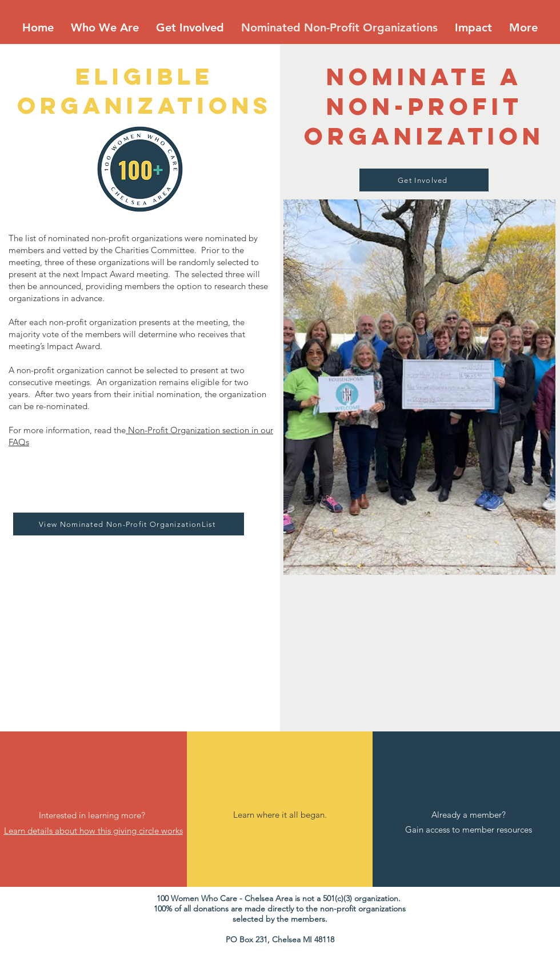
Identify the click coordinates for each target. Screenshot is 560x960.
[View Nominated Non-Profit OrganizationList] (129, 524)
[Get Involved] (424, 180)
